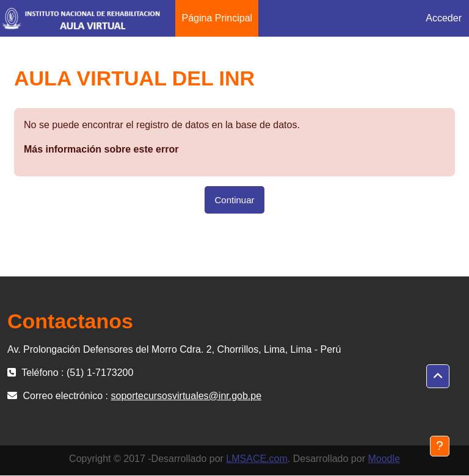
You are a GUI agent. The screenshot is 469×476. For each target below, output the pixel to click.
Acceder (444, 18)
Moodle (384, 459)
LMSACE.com (256, 459)
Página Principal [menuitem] (217, 18)
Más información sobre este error (101, 149)
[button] (438, 377)
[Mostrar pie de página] (440, 446)
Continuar (234, 200)
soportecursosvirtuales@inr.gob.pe (187, 396)
